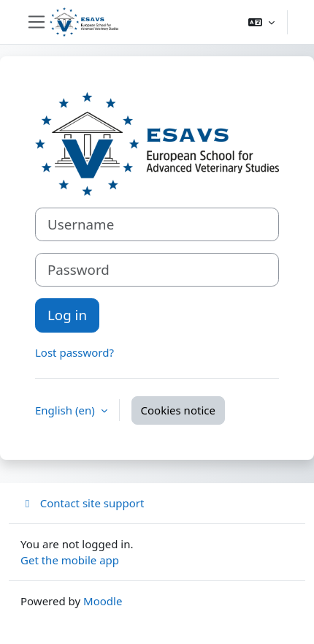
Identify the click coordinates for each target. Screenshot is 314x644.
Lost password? (74, 352)
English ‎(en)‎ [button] (66, 410)
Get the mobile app (70, 560)
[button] (261, 22)
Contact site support (82, 503)
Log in (67, 315)
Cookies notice (178, 410)
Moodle (103, 601)
